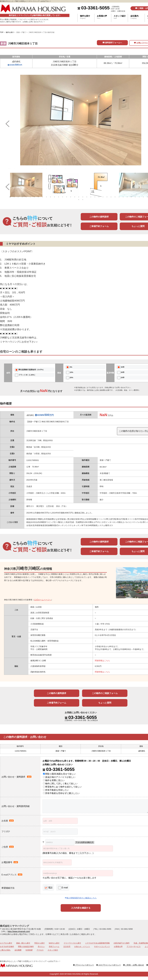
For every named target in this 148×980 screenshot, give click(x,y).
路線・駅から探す (23, 943)
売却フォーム (54, 947)
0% (71, 367)
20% (71, 378)
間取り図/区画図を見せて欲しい (59, 774)
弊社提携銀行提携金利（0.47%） (32, 370)
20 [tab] (87, 197)
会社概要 (18, 950)
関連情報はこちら (102, 661)
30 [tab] (127, 197)
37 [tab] (79, 200)
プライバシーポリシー (84, 965)
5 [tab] (26, 197)
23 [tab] (99, 197)
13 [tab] (59, 197)
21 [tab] (91, 197)
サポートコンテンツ (102, 947)
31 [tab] (131, 197)
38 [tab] (83, 200)
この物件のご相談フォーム (105, 693)
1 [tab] (10, 197)
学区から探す (40, 943)
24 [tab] (103, 197)
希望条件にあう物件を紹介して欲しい (62, 787)
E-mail (65, 888)
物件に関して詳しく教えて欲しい (60, 784)
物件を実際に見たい (54, 780)
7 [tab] (34, 197)
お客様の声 (104, 17)
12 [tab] (54, 197)
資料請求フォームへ (112, 43)
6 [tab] (30, 197)
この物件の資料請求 (99, 217)
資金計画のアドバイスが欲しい (59, 777)
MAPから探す (54, 943)
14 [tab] (63, 197)
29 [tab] (123, 197)
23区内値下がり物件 (122, 943)
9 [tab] (42, 197)
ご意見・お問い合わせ (134, 965)
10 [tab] (46, 197)
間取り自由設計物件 (26, 947)
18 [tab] (79, 197)
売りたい (41, 947)
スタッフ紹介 (121, 17)
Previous (6, 122)
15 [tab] (67, 197)
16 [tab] (71, 197)
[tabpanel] (26, 185)
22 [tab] (95, 197)
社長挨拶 (29, 950)
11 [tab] (50, 197)
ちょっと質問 (105, 703)
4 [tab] (22, 197)
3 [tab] (18, 197)
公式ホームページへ (43, 600)
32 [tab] (135, 197)
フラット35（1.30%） (27, 375)
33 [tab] (139, 197)
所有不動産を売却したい (56, 790)
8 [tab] (38, 197)
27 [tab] (115, 197)
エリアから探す (6, 943)
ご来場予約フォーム (99, 226)
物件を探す (87, 17)
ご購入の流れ (5, 950)
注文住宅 (67, 947)
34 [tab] (143, 197)
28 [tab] (119, 197)
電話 (50, 888)
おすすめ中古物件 (7, 947)
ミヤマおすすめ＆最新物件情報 (97, 943)
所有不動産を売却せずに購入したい (61, 793)
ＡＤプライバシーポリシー (109, 965)
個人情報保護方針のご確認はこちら (81, 898)
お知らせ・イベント (82, 947)
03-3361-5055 (95, 8)
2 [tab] (14, 197)
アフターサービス (134, 947)
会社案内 (138, 17)
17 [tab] (75, 197)
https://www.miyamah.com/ (19, 931)
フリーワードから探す (72, 943)
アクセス (40, 950)
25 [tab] (107, 197)
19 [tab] (83, 197)
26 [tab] (111, 197)
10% (71, 372)
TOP (2, 32)
